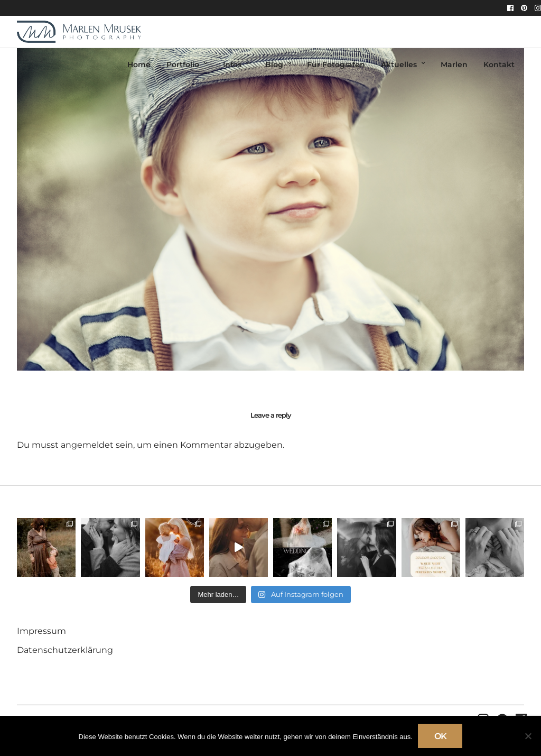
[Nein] (528, 736)
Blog (274, 64)
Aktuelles (399, 64)
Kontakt (499, 64)
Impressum (41, 631)
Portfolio (183, 64)
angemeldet (87, 445)
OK (440, 736)
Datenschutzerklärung (65, 650)
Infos (232, 64)
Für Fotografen (336, 64)
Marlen (454, 64)
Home (139, 64)
